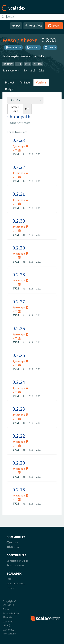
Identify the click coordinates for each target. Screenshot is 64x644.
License (11, 588)
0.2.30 (19, 221)
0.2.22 (19, 436)
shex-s (29, 40)
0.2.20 (19, 463)
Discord (13, 547)
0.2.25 (19, 355)
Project (10, 82)
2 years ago (20, 146)
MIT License (14, 47)
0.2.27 (19, 301)
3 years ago (20, 173)
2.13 (33, 70)
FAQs (9, 579)
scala (19, 64)
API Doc (16, 26)
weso (9, 40)
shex (27, 64)
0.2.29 (19, 248)
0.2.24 (19, 382)
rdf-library (8, 64)
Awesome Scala (33, 26)
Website (33, 47)
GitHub (50, 47)
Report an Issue (15, 565)
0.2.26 (19, 328)
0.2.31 (19, 194)
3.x (25, 70)
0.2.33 (19, 140)
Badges (10, 89)
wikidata (38, 64)
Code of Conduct (16, 583)
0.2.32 (19, 167)
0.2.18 (19, 490)
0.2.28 (19, 274)
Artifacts (25, 82)
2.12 (41, 70)
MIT (17, 150)
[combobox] (25, 100)
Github (12, 542)
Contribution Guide (17, 561)
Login (54, 26)
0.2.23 (19, 409)
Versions (41, 82)
